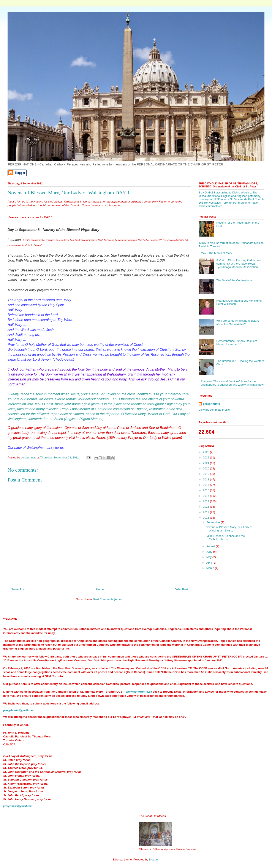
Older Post (181, 589)
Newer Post (18, 589)
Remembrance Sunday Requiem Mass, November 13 (237, 343)
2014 (206, 501)
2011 (206, 518)
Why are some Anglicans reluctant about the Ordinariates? (238, 322)
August (211, 546)
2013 (206, 507)
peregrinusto (211, 404)
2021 (206, 463)
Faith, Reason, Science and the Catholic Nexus (225, 538)
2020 (206, 468)
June (210, 552)
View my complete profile (214, 410)
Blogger (154, 859)
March (211, 568)
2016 (206, 490)
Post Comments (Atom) (108, 599)
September (214, 522)
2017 (206, 485)
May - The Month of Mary (216, 253)
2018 (206, 479)
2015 (206, 496)
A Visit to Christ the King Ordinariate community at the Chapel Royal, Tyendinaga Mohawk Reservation (239, 263)
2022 (206, 457)
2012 (206, 512)
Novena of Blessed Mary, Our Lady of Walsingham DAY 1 (229, 529)
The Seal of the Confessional (234, 280)
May (209, 557)
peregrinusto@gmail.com (18, 710)
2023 (206, 452)
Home (100, 589)
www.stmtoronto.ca (139, 692)
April (210, 563)
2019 (206, 474)
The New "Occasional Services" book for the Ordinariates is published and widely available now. (232, 383)
